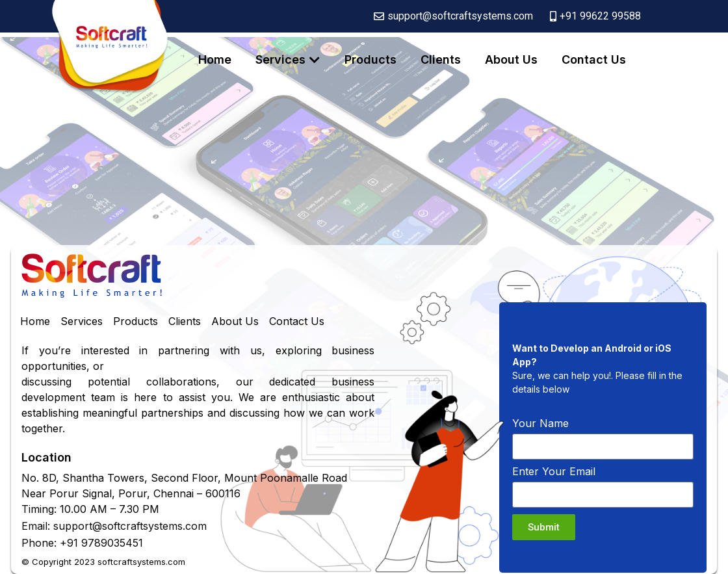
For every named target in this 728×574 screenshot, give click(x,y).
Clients (441, 59)
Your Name (540, 424)
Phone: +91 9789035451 (82, 543)
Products (370, 59)
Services (280, 59)
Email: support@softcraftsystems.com (114, 526)
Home (215, 59)
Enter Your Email (554, 472)
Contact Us (594, 59)
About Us (511, 59)
